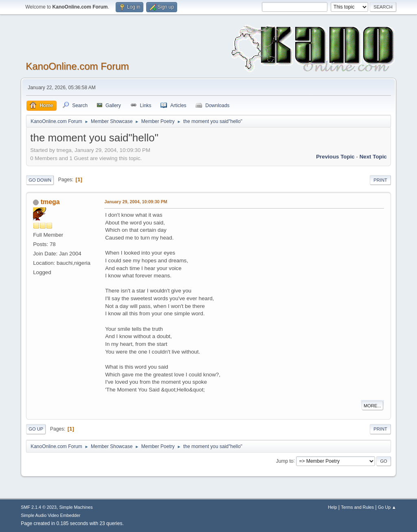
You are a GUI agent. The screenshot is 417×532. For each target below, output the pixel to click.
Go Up (36, 429)
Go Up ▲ (387, 507)
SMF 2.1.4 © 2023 (39, 507)
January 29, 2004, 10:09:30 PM (136, 202)
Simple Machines (76, 507)
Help (332, 507)
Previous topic (335, 157)
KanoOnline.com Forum (77, 66)
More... (372, 406)
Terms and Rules (357, 507)
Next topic (373, 157)
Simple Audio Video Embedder (50, 515)
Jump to (285, 461)
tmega (50, 202)
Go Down (40, 180)
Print (380, 180)
